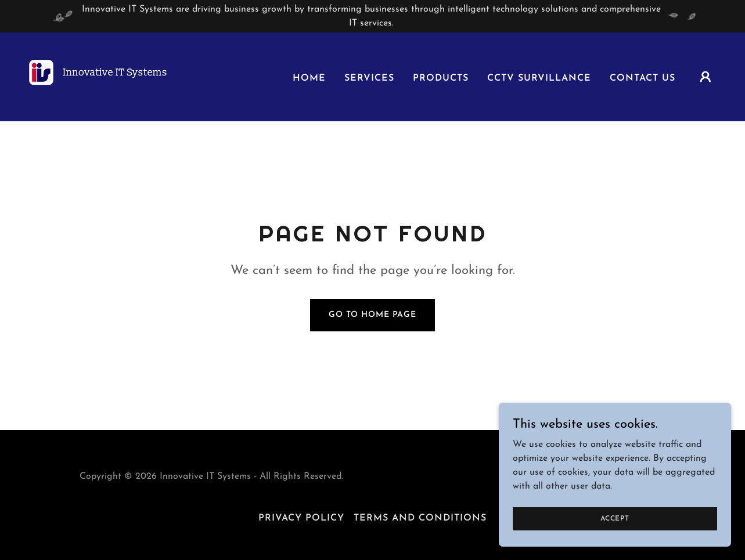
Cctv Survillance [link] (539, 78)
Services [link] (369, 78)
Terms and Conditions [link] (420, 518)
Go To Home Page (372, 315)
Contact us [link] (643, 78)
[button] (706, 77)
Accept (615, 526)
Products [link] (441, 78)
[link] (107, 76)
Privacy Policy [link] (301, 518)
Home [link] (309, 78)
